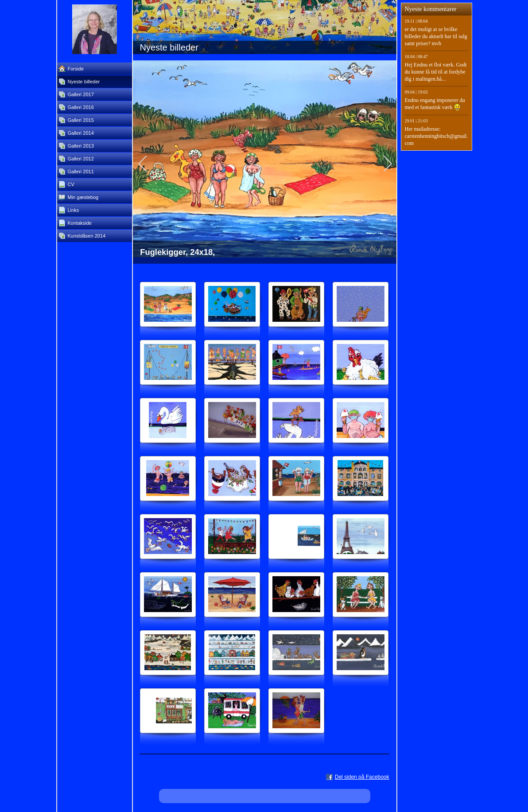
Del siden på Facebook (362, 777)
